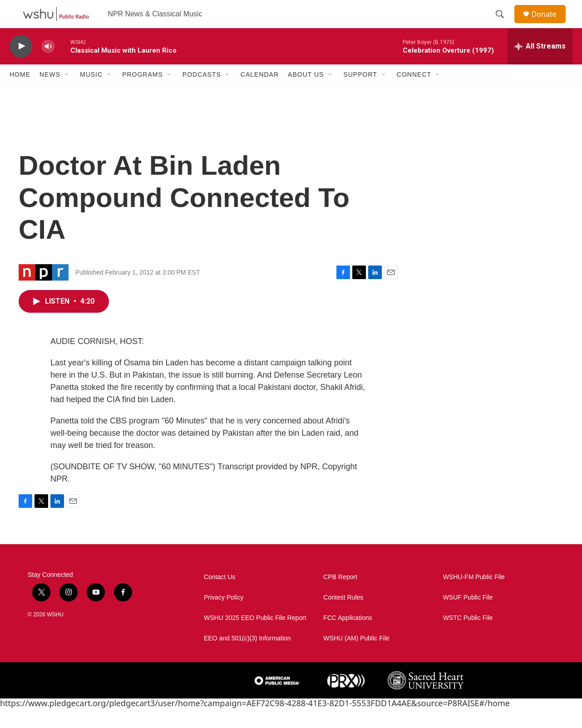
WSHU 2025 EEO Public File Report (255, 637)
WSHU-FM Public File (474, 597)
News (50, 94)
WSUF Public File (468, 617)
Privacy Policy (224, 617)
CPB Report (340, 597)
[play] (21, 66)
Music (91, 94)
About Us (306, 94)
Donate (549, 24)
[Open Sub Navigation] (67, 94)
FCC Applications (348, 637)
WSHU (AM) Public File (356, 658)
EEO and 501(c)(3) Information (247, 658)
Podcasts (202, 94)
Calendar (260, 94)
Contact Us (219, 597)
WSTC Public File (468, 637)
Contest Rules (343, 617)
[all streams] (540, 66)
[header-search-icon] (504, 24)
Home (20, 94)
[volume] (48, 66)
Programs (143, 94)
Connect (414, 94)
